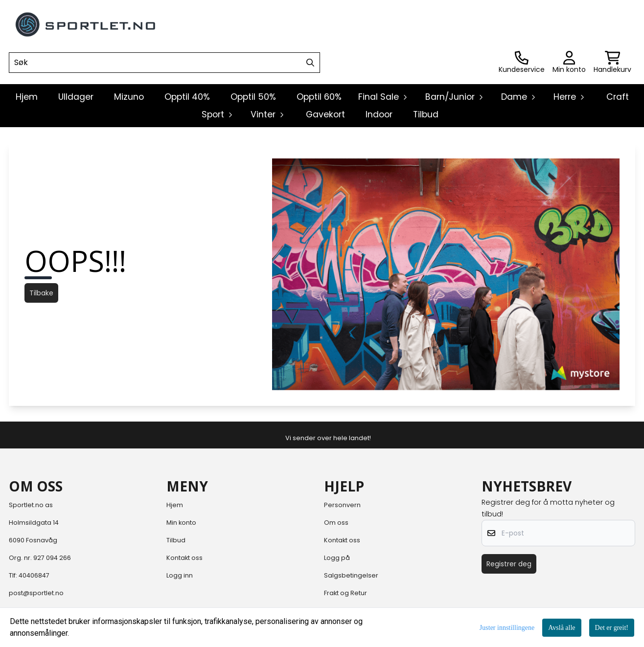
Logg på (337, 558)
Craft (618, 97)
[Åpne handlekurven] (612, 63)
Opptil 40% (187, 97)
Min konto (181, 523)
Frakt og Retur (345, 593)
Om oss (336, 523)
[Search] (310, 63)
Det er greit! (612, 628)
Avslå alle (562, 628)
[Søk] (164, 63)
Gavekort (325, 114)
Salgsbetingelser (351, 575)
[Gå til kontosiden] (522, 63)
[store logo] (86, 24)
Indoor (379, 114)
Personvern (342, 505)
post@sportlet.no (36, 593)
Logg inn (180, 575)
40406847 (34, 575)
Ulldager (76, 97)
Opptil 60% (319, 97)
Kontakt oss (184, 558)
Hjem (175, 505)
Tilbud (426, 114)
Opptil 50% (253, 97)
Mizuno (129, 97)
